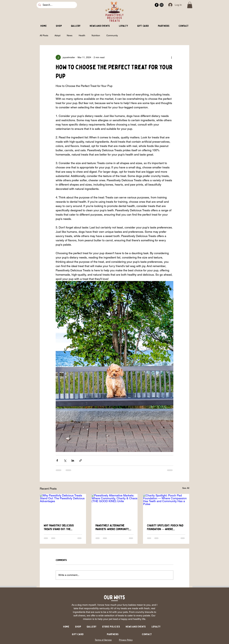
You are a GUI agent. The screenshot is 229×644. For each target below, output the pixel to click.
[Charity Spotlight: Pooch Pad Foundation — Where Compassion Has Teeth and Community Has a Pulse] (166, 507)
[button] (190, 5)
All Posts (44, 35)
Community (112, 35)
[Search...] (56, 5)
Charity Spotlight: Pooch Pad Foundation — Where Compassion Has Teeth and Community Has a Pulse (165, 527)
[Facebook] (157, 5)
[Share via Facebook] (57, 460)
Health (82, 35)
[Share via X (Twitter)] (65, 460)
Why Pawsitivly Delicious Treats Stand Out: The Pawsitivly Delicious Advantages (59, 527)
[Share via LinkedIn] (73, 460)
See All (186, 488)
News (70, 35)
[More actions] (171, 57)
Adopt (57, 35)
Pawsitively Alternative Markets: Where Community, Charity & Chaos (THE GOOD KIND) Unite (112, 527)
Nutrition (96, 35)
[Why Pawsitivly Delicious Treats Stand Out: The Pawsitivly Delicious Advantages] (63, 507)
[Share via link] (81, 460)
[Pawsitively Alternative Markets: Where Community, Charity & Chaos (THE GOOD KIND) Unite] (115, 507)
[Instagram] (162, 5)
